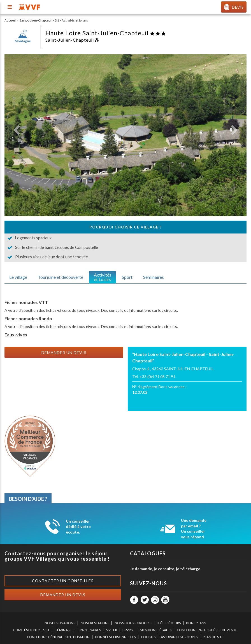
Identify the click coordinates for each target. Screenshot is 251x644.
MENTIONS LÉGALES (156, 630)
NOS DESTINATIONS (60, 623)
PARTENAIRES (90, 630)
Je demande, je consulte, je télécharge (165, 569)
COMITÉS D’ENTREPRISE (32, 630)
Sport (127, 277)
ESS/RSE (128, 630)
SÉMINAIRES (65, 630)
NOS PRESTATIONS (95, 623)
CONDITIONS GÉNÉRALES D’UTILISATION (58, 637)
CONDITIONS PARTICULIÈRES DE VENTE (207, 630)
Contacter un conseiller (63, 581)
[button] (17, 130)
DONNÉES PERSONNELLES (115, 637)
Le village (18, 277)
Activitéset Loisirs (103, 277)
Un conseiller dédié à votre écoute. (78, 527)
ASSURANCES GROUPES (179, 637)
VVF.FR (112, 630)
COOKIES (148, 637)
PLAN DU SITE (213, 637)
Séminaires (154, 277)
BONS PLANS (196, 623)
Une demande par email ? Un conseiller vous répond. (194, 529)
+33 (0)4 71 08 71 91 (157, 377)
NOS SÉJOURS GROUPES (133, 623)
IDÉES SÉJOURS (169, 623)
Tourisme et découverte (61, 277)
